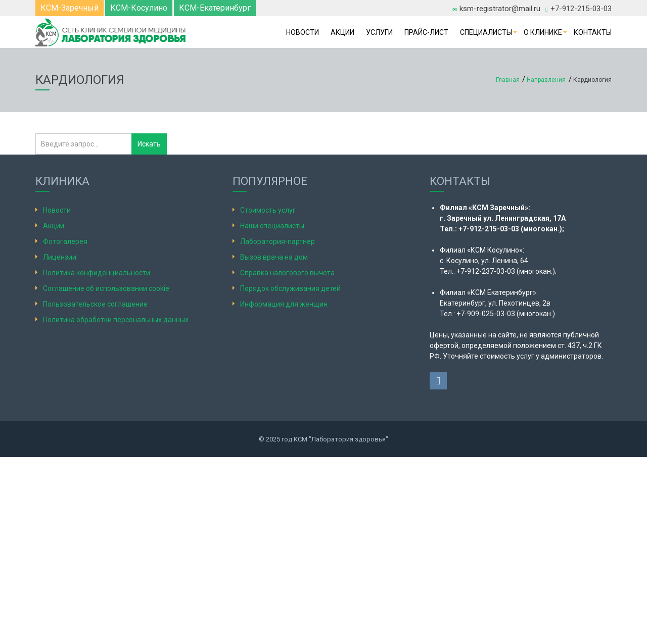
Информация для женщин (284, 304)
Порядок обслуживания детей (290, 288)
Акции (342, 32)
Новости (303, 32)
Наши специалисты (272, 226)
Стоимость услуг (268, 210)
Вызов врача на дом (274, 257)
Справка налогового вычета (287, 273)
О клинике (543, 32)
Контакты (593, 32)
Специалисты (486, 32)
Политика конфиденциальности (97, 273)
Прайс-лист (426, 32)
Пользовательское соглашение (95, 304)
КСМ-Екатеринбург (215, 8)
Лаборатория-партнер (278, 241)
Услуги (379, 32)
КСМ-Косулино (139, 8)
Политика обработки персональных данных (116, 320)
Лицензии (60, 257)
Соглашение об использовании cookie (106, 288)
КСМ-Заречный (70, 8)
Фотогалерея (65, 241)
